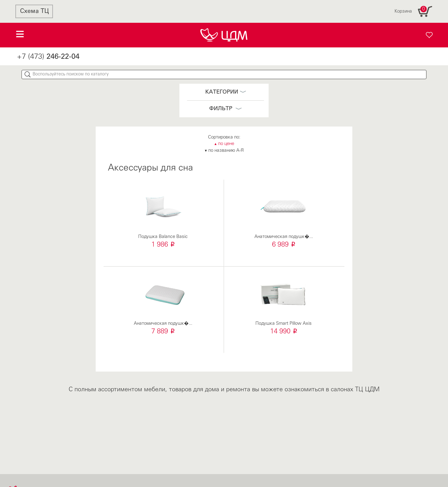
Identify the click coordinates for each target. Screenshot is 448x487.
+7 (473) (48, 57)
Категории (226, 92)
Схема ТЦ (34, 11)
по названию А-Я (224, 151)
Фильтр (226, 109)
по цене (224, 144)
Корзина (414, 11)
